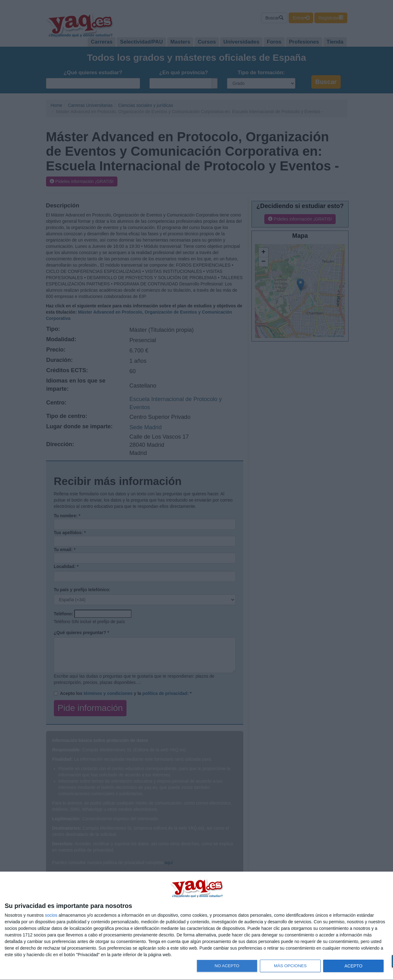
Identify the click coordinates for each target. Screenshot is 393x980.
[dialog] (196, 926)
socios (51, 915)
